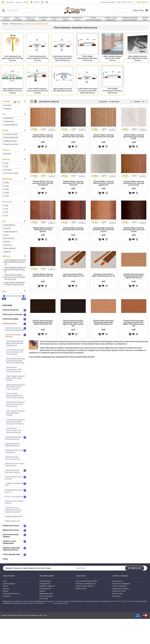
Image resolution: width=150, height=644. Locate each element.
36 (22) (6, 186)
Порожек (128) (8, 121)
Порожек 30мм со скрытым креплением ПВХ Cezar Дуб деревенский (103, 183)
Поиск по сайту (118, 594)
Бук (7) (5, 235)
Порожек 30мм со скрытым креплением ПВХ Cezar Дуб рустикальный (134, 183)
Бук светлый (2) (8, 238)
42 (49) (6, 196)
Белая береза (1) (9, 225)
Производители (118, 581)
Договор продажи (9, 584)
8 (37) (5, 216)
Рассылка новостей (46, 596)
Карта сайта (116, 596)
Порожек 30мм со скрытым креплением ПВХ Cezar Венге (73, 136)
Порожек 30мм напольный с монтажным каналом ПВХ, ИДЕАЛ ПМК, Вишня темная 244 (134, 323)
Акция (5, 559)
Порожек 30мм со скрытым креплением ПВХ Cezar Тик (43, 275)
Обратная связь (81, 589)
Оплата (5, 586)
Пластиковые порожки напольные (36, 24)
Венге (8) (6, 242)
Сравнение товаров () (47, 586)
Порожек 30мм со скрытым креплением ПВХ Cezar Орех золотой (103, 230)
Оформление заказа (46, 594)
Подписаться (135, 568)
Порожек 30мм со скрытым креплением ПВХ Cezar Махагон (43, 230)
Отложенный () (45, 584)
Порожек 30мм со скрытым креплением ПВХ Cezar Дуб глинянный (73, 183)
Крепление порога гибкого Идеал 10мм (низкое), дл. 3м (73, 275)
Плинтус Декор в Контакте (85, 586)
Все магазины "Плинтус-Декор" (87, 581)
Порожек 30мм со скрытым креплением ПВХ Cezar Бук (43, 136)
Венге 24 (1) (7, 245)
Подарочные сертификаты (121, 584)
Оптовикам (7, 596)
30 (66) (6, 183)
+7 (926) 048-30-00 (142, 2)
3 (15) (5, 167)
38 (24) (6, 189)
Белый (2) (6, 228)
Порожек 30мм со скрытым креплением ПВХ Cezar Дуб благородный (43, 183)
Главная (5, 24)
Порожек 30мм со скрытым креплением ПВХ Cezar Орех (73, 229)
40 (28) (6, 193)
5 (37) (5, 212)
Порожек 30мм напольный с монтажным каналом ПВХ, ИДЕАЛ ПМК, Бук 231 (134, 276)
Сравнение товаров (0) (50, 102)
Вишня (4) (7, 252)
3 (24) (5, 206)
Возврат (6, 591)
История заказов (45, 589)
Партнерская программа (121, 589)
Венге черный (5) (9, 248)
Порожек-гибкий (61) (10, 125)
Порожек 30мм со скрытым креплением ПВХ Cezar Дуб (103, 136)
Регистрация (44, 599)
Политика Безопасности (11, 594)
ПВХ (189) (7, 154)
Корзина (42, 591)
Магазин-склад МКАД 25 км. (86, 584)
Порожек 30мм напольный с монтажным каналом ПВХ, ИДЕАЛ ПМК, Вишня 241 (103, 322)
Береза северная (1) (10, 232)
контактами (49, 603)
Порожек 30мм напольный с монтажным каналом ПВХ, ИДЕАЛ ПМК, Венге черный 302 (73, 323)
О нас (5, 581)
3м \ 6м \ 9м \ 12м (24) (10, 173)
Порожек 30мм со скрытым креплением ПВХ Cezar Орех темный (134, 230)
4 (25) (5, 209)
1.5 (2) (5, 163)
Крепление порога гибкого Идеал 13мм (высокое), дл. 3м (103, 275)
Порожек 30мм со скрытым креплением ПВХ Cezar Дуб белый (134, 137)
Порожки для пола (16, 24)
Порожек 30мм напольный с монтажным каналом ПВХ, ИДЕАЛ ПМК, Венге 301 (43, 322)
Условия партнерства (120, 586)
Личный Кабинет (45, 581)
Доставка (6, 589)
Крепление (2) (8, 118)
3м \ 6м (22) (7, 170)
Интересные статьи (119, 591)
